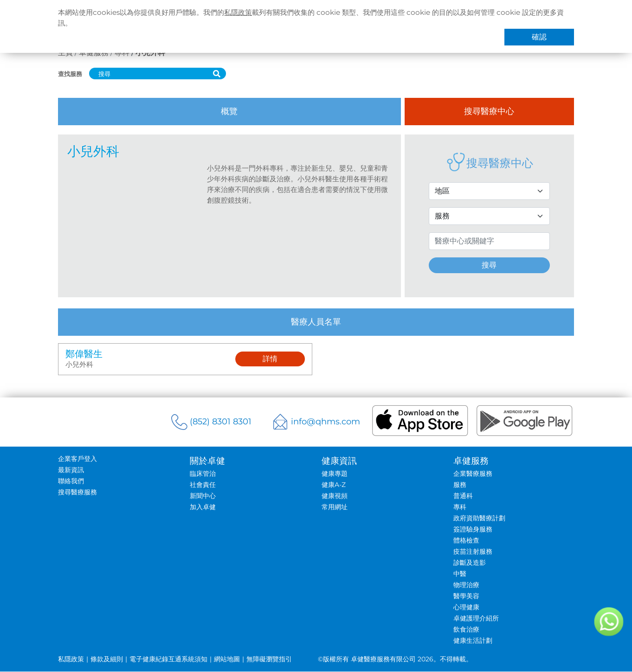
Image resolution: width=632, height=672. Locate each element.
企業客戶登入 (77, 459)
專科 (460, 507)
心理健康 (467, 608)
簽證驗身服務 (473, 530)
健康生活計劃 (473, 641)
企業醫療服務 (473, 474)
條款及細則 (106, 659)
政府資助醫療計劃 (480, 518)
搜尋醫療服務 (77, 493)
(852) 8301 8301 (220, 422)
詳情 (270, 359)
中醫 (460, 574)
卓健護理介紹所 (477, 619)
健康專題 (335, 474)
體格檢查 (467, 541)
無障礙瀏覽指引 (268, 659)
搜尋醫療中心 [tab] (490, 111)
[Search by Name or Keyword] (490, 241)
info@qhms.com (326, 422)
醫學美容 (467, 596)
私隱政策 (249, 13)
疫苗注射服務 (473, 552)
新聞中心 (202, 496)
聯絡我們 (70, 481)
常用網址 (335, 507)
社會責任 (202, 485)
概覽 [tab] (229, 111)
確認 (540, 38)
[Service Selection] (490, 216)
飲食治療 (467, 630)
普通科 (464, 496)
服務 (460, 485)
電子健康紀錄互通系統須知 (168, 659)
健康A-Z (334, 485)
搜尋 (490, 265)
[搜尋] (148, 74)
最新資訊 (70, 470)
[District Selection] (490, 191)
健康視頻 (335, 496)
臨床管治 (202, 474)
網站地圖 (226, 659)
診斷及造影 (470, 563)
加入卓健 (202, 507)
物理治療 (467, 585)
